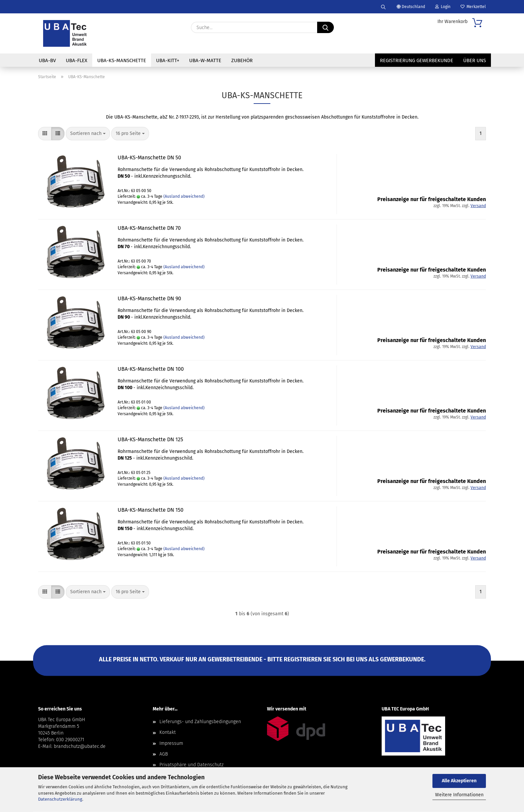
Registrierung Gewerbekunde (417, 60)
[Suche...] (325, 27)
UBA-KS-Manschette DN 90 (149, 298)
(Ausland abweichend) (184, 196)
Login (443, 7)
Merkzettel (473, 7)
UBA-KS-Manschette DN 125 (150, 439)
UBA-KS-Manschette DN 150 (151, 510)
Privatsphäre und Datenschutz (191, 765)
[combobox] (88, 134)
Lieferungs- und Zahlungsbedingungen (200, 722)
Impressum (171, 743)
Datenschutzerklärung (60, 799)
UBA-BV (47, 60)
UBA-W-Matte (205, 60)
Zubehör (242, 60)
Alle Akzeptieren (459, 781)
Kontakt (168, 732)
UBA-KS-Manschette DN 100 (151, 369)
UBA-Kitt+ (168, 60)
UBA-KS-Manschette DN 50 (149, 157)
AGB (164, 754)
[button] (45, 134)
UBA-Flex (77, 60)
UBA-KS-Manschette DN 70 (149, 228)
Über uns (475, 60)
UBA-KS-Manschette (122, 60)
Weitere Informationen (459, 795)
